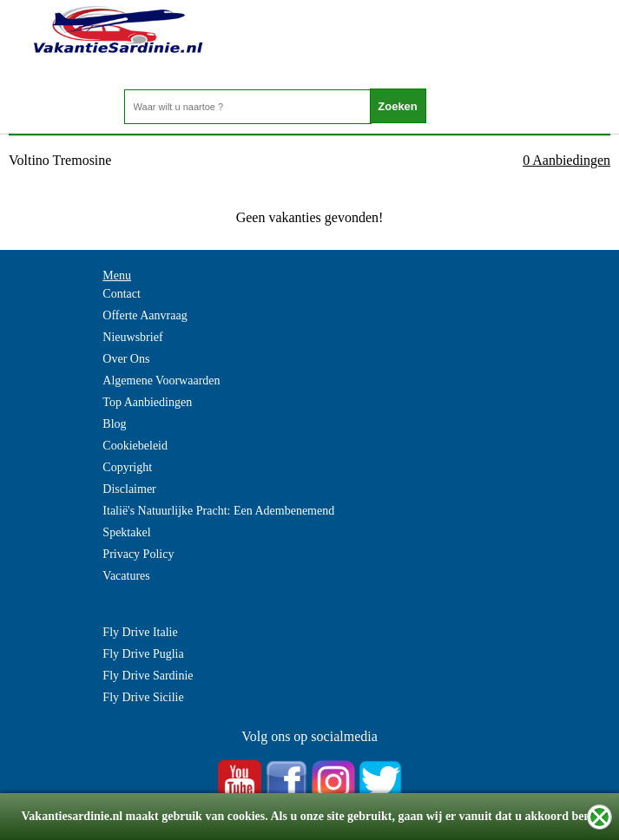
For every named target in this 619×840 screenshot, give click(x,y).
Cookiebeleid (135, 446)
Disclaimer (129, 489)
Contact (122, 294)
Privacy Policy (138, 554)
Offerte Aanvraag (145, 315)
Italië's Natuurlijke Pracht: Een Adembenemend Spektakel (218, 522)
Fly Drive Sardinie (148, 676)
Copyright (127, 467)
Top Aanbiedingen (147, 402)
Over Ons (126, 359)
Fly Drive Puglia (143, 654)
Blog (114, 424)
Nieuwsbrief (132, 337)
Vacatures (126, 576)
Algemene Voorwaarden (161, 381)
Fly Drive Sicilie (143, 697)
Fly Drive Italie (140, 632)
